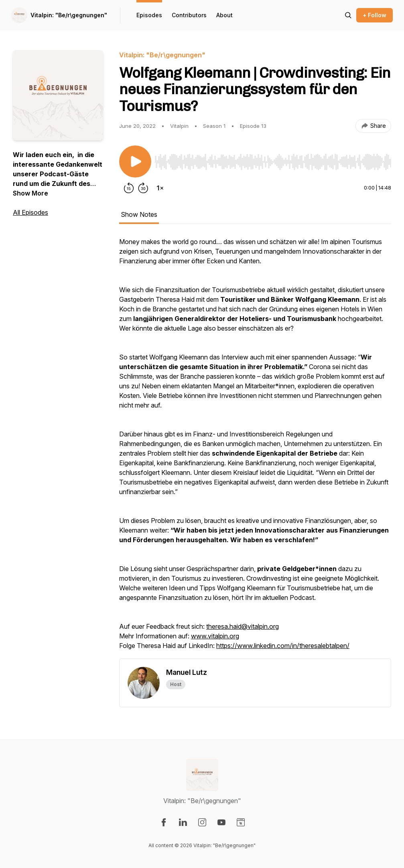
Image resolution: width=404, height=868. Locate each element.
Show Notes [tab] (139, 214)
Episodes (149, 15)
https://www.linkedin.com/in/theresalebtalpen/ (283, 646)
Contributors (189, 15)
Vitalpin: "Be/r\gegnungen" (69, 15)
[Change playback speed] (160, 188)
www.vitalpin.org (215, 636)
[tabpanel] (255, 448)
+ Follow (375, 15)
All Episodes (30, 212)
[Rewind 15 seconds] (129, 188)
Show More (30, 193)
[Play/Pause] (135, 161)
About (224, 15)
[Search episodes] (348, 15)
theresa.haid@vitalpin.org (243, 626)
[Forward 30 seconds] (143, 188)
